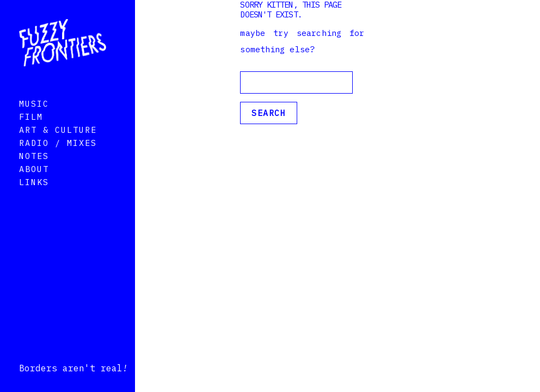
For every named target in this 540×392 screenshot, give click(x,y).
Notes (34, 171)
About (34, 184)
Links (34, 197)
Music (34, 119)
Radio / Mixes (58, 158)
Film (31, 132)
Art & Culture (58, 145)
